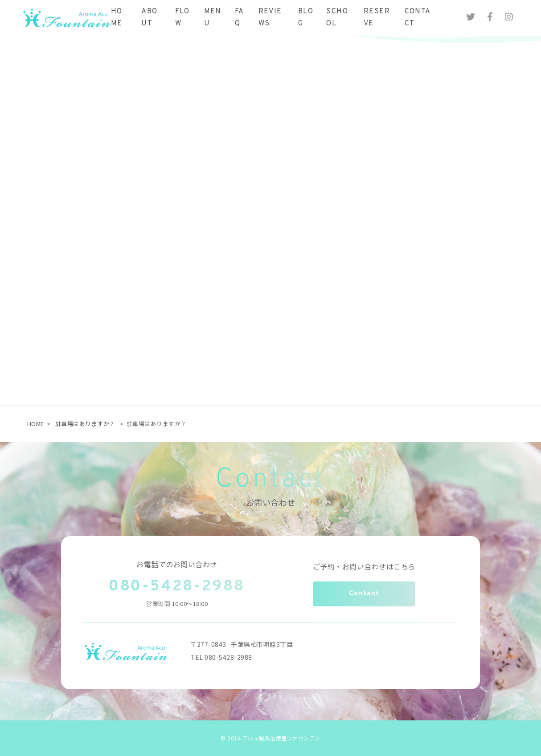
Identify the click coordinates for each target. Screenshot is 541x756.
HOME (36, 424)
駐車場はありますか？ (85, 424)
